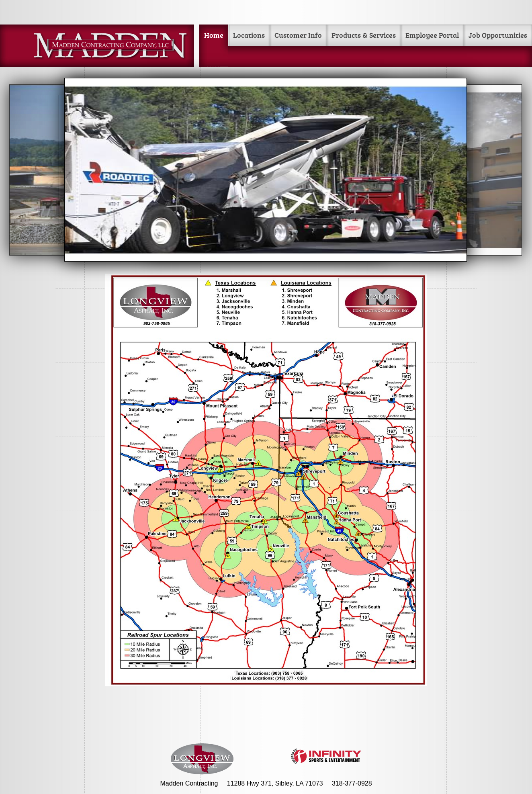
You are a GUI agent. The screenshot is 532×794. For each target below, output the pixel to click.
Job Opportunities (498, 35)
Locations (249, 35)
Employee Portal (432, 35)
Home (214, 35)
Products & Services (364, 35)
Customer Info (298, 35)
